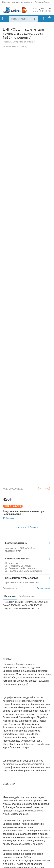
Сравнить (34, 527)
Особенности (26, 596)
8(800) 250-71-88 (42, 9)
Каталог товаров (2, 19)
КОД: (6, 489)
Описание (10, 596)
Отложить (20, 527)
